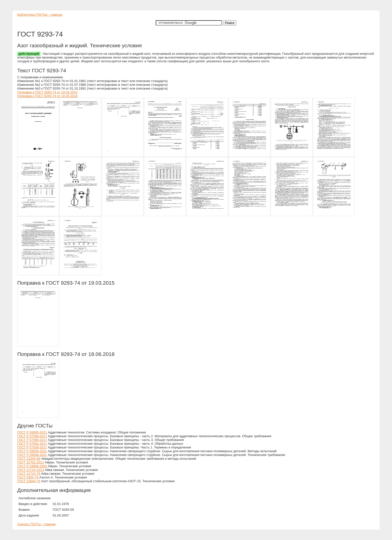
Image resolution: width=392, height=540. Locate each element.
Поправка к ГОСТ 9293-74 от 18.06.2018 (47, 96)
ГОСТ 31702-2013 (30, 462)
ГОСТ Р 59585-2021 (32, 432)
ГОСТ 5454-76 (28, 477)
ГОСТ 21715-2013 (30, 470)
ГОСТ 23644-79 (29, 481)
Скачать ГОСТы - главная (36, 524)
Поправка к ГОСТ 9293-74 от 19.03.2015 (47, 92)
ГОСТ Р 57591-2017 (32, 444)
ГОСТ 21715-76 (29, 474)
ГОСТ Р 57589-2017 (32, 436)
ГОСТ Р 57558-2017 (32, 447)
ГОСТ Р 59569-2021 (32, 451)
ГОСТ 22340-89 (29, 459)
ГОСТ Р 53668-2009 (32, 466)
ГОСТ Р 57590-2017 (32, 440)
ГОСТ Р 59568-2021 (32, 455)
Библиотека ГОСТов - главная (40, 15)
